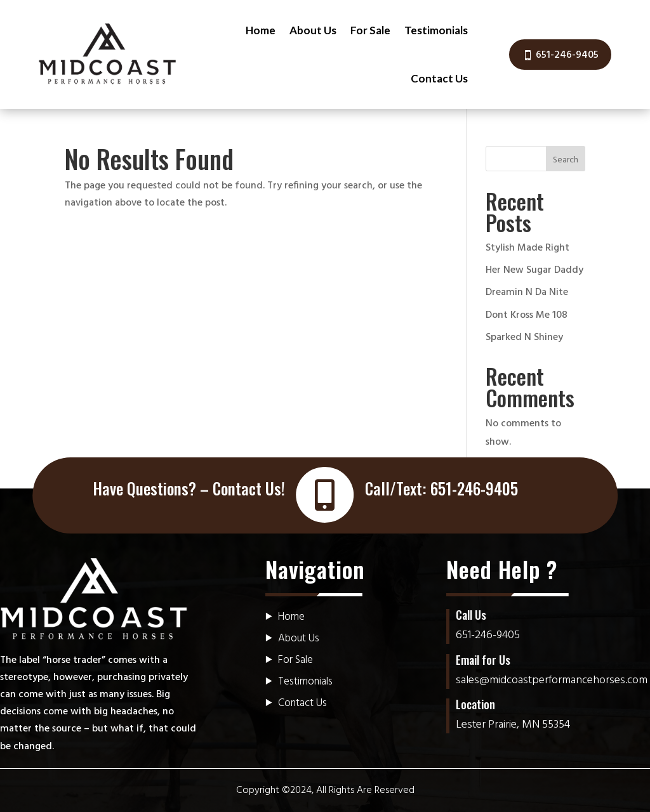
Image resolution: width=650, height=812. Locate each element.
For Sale (370, 30)
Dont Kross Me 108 (527, 315)
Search (566, 160)
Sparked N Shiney (524, 337)
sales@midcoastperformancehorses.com (552, 680)
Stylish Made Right (527, 248)
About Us (313, 30)
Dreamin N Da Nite (527, 292)
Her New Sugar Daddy (534, 270)
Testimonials (436, 30)
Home (261, 30)
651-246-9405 (567, 55)
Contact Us (439, 78)
